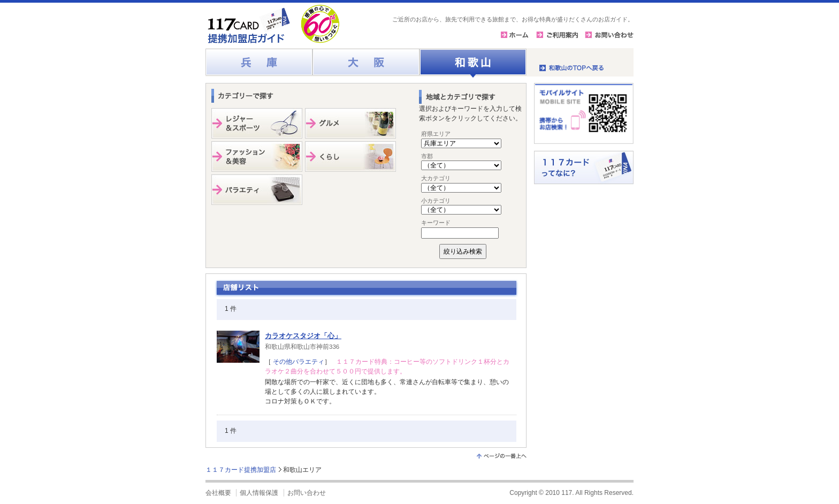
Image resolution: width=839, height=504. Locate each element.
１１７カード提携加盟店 (241, 470)
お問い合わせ (307, 493)
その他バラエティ (298, 362)
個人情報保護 (259, 493)
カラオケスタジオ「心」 (303, 336)
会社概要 (218, 493)
